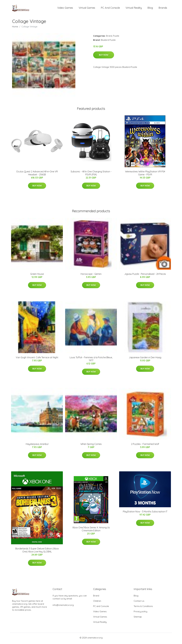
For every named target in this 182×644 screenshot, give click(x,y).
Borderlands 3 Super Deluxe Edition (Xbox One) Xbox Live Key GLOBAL (37, 551)
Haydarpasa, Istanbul (37, 445)
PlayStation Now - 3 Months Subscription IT (145, 513)
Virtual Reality (134, 8)
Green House (37, 275)
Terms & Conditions (143, 608)
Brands (163, 8)
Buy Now (104, 56)
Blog (150, 8)
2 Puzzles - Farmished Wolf (145, 445)
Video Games (65, 8)
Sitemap (138, 618)
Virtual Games (87, 8)
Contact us (139, 602)
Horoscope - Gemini (91, 275)
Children (97, 602)
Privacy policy (140, 613)
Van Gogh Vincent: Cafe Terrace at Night (37, 359)
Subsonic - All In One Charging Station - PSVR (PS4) (91, 174)
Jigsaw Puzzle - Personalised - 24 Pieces (145, 275)
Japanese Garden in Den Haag (145, 359)
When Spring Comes (91, 445)
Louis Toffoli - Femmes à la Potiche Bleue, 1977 (91, 360)
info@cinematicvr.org (63, 606)
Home (15, 28)
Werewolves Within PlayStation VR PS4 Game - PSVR (145, 174)
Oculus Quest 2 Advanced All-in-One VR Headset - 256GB (37, 174)
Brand (109, 37)
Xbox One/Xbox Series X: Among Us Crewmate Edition (91, 531)
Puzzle (116, 37)
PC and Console (110, 8)
